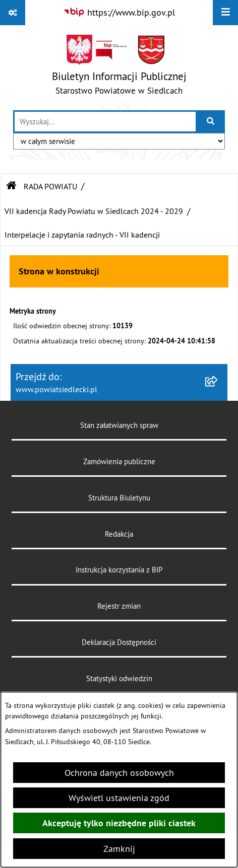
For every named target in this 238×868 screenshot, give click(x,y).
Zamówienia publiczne (119, 461)
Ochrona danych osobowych (119, 773)
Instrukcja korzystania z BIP (119, 570)
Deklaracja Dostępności (119, 642)
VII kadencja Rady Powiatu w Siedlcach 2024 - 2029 (94, 211)
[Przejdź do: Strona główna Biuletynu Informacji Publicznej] (12, 186)
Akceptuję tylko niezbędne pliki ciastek (119, 823)
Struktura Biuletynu (119, 498)
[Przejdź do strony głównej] (119, 67)
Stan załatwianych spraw (119, 425)
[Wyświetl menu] (225, 13)
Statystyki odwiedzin (119, 678)
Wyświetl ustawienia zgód (119, 798)
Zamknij (119, 849)
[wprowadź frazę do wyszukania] (105, 122)
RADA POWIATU (50, 186)
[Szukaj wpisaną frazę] (211, 122)
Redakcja (119, 534)
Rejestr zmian (119, 606)
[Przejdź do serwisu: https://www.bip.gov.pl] (119, 12)
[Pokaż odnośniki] (13, 13)
